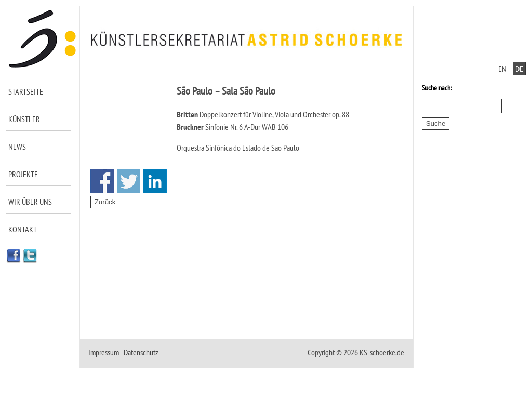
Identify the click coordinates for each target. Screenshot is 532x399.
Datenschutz (141, 352)
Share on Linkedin (155, 181)
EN (502, 69)
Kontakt (23, 229)
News (17, 147)
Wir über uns (30, 202)
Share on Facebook (102, 181)
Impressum (104, 352)
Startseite (26, 91)
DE (519, 69)
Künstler (24, 119)
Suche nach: (437, 88)
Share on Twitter (129, 181)
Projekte (23, 174)
